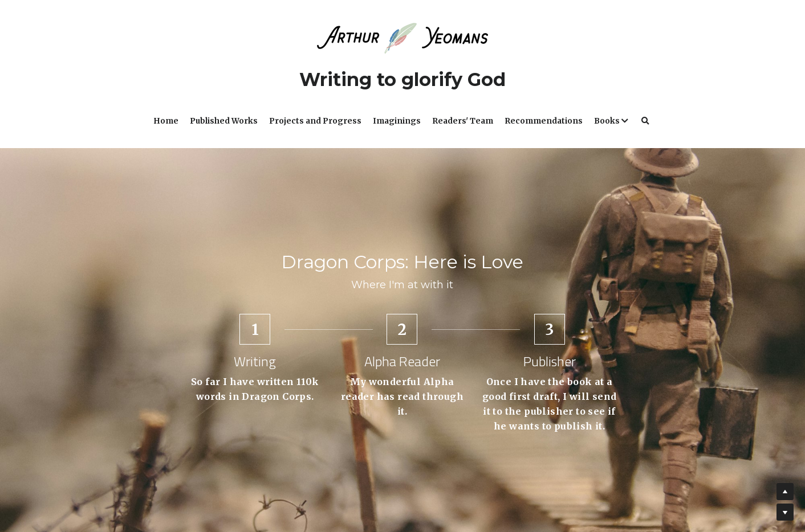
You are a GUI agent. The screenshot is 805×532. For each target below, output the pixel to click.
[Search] (645, 121)
